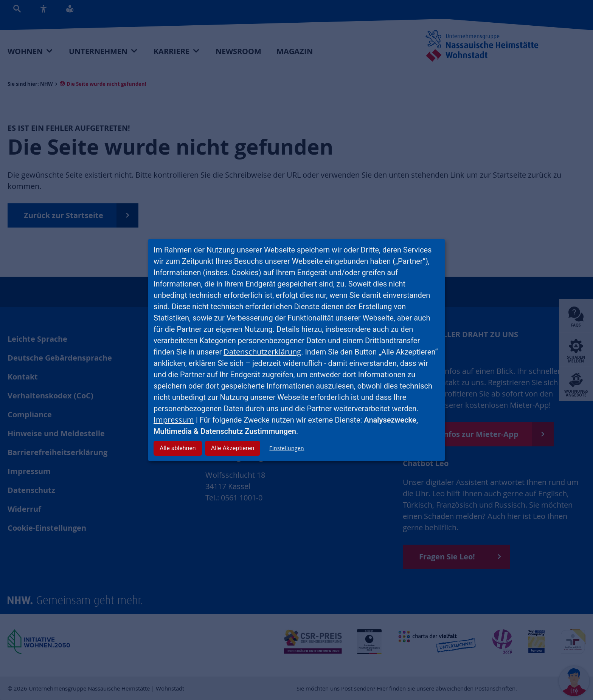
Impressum (174, 420)
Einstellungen (287, 448)
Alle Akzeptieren (233, 448)
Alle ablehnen (178, 448)
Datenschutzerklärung (262, 352)
